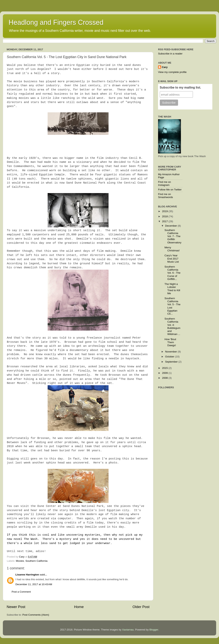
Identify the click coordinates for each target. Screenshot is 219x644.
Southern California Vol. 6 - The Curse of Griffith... (173, 273)
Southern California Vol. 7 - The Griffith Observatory (173, 236)
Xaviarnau (128, 630)
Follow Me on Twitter (170, 190)
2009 (165, 373)
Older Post (141, 607)
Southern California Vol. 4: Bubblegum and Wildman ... (172, 326)
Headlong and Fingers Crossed (56, 22)
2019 (165, 211)
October (170, 357)
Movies (20, 561)
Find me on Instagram (165, 183)
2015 (165, 368)
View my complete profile (172, 72)
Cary (165, 67)
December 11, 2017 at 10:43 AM (34, 584)
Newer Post (16, 607)
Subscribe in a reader (170, 54)
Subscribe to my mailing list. (180, 87)
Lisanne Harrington (27, 575)
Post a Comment (21, 592)
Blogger (154, 630)
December (171, 226)
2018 (165, 216)
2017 (165, 221)
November (171, 352)
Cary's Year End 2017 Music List (172, 258)
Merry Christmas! (172, 249)
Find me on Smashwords (165, 196)
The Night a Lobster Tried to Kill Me (172, 289)
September (172, 362)
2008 (165, 378)
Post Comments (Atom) (36, 615)
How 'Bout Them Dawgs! (170, 342)
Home (79, 607)
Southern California (37, 561)
